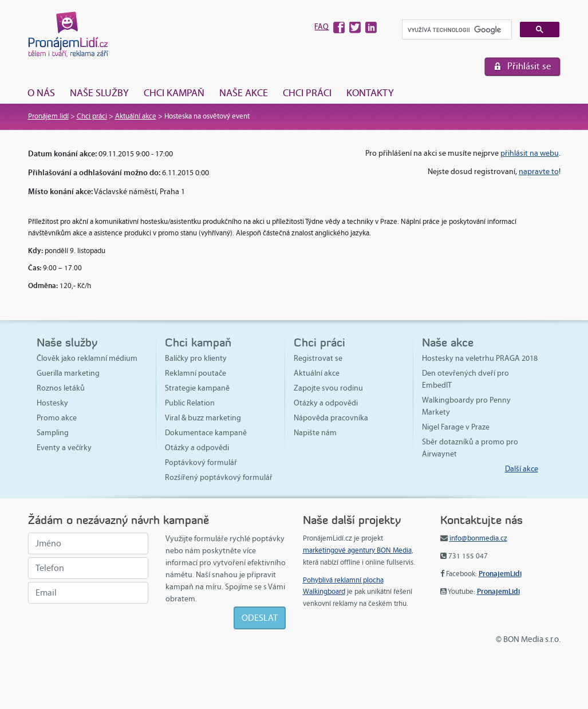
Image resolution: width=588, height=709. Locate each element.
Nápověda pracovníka (331, 418)
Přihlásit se (529, 66)
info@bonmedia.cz (478, 538)
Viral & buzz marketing (203, 418)
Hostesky (52, 403)
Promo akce (57, 418)
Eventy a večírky (64, 448)
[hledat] (456, 30)
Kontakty (370, 93)
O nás (41, 93)
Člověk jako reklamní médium (87, 358)
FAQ (321, 27)
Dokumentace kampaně (206, 433)
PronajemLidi (500, 574)
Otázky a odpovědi (197, 448)
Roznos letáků (61, 388)
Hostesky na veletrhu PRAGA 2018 (480, 358)
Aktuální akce (136, 116)
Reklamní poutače (196, 373)
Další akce (522, 469)
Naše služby (99, 93)
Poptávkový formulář (201, 462)
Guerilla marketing (68, 373)
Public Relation (190, 403)
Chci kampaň (174, 93)
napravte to (539, 172)
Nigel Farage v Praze (456, 427)
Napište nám (315, 433)
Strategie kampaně (197, 388)
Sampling (53, 433)
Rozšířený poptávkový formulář (219, 477)
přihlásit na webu (530, 153)
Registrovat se (318, 358)
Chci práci (307, 93)
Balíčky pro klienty (196, 358)
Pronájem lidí (48, 116)
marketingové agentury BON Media (357, 550)
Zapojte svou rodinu (328, 388)
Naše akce (244, 93)
